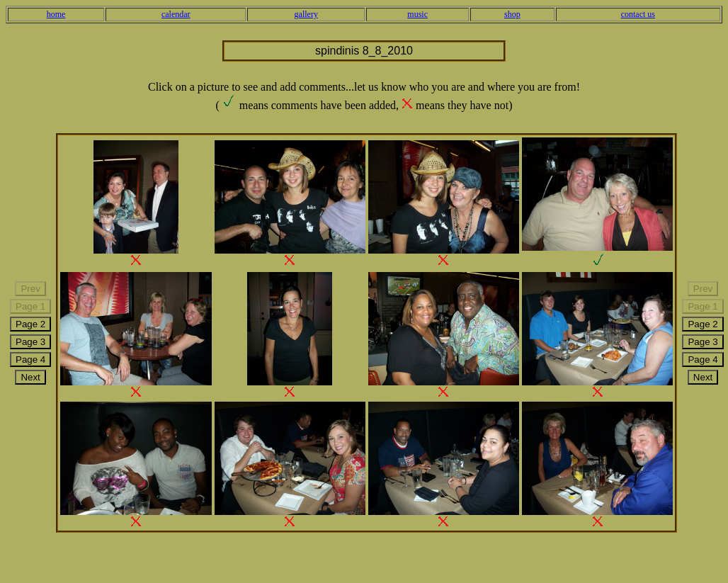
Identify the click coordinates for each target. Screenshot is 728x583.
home (56, 14)
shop (512, 14)
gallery (306, 14)
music (417, 14)
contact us (638, 14)
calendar (176, 14)
